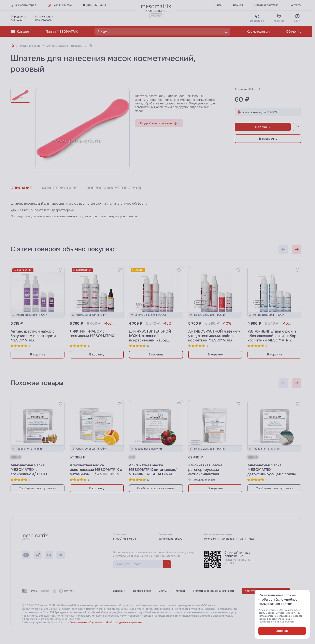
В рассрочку (268, 139)
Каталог (20, 31)
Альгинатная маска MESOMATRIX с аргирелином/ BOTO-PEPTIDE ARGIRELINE (30, 472)
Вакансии (119, 591)
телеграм (210, 539)
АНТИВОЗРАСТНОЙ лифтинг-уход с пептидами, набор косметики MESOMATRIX (214, 336)
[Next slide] (297, 250)
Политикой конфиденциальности (276, 622)
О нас (218, 5)
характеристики (59, 188)
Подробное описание (159, 123)
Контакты (296, 5)
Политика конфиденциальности (214, 591)
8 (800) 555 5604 (95, 5)
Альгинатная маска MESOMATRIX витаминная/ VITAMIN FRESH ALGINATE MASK (153, 472)
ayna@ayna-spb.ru (171, 539)
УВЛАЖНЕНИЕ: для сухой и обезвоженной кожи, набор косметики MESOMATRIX (272, 336)
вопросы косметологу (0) (114, 188)
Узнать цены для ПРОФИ (258, 112)
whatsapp (228, 539)
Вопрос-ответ (142, 591)
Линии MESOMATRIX (62, 32)
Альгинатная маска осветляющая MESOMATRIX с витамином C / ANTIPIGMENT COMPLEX (96, 472)
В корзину (263, 127)
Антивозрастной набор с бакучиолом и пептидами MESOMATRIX (33, 336)
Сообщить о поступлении (37, 488)
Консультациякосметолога (44, 18)
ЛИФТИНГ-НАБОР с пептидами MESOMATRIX (92, 334)
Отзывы (238, 5)
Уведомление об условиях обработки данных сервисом (106, 623)
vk (241, 539)
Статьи (163, 591)
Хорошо (282, 631)
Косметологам (258, 32)
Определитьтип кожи (18, 18)
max (251, 539)
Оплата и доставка (266, 5)
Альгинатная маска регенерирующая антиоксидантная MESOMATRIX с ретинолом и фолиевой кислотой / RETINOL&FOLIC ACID (214, 476)
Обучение (294, 32)
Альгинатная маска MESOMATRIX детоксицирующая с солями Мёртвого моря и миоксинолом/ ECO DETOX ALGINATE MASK (273, 476)
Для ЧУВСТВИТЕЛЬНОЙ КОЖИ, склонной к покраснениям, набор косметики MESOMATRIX (151, 338)
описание (21, 188)
